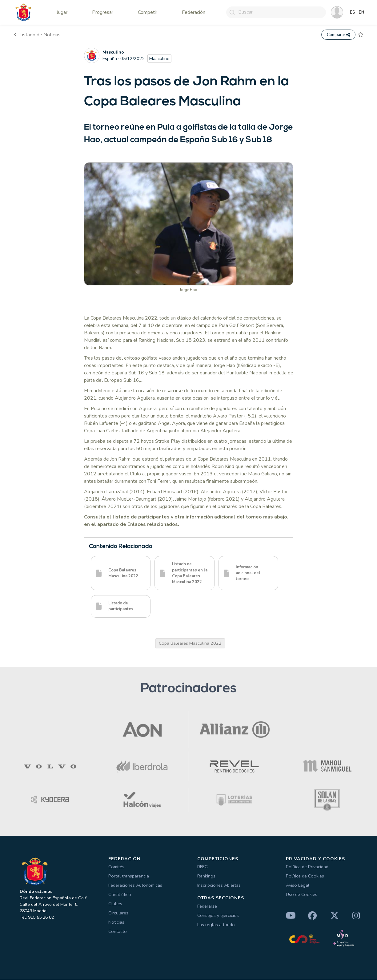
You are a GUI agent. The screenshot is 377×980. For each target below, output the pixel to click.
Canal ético (120, 895)
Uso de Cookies (302, 895)
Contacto (118, 932)
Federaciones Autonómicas (135, 885)
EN (361, 12)
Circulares (118, 913)
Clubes (115, 904)
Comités (116, 867)
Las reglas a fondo (216, 925)
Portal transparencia (129, 876)
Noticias (116, 922)
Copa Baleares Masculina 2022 (190, 643)
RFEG (203, 867)
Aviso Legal (298, 885)
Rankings (206, 876)
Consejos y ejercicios (218, 915)
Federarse (207, 906)
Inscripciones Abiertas (219, 885)
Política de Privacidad (307, 867)
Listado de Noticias (37, 35)
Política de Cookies (305, 876)
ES (353, 12)
